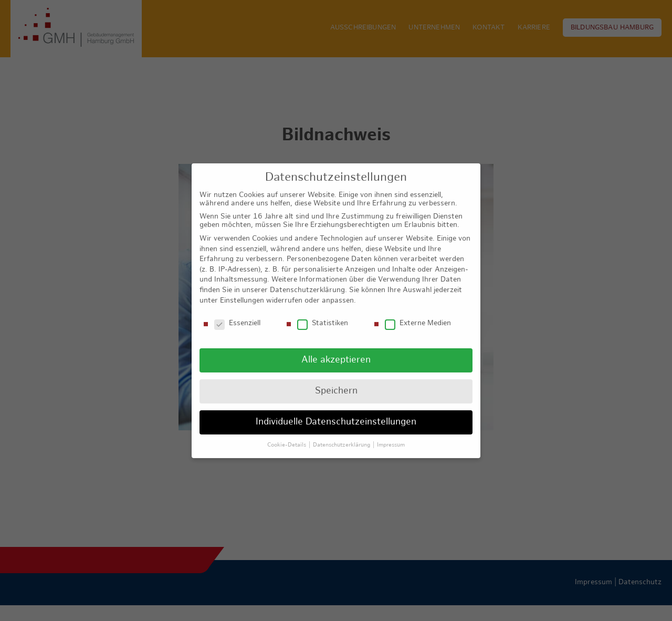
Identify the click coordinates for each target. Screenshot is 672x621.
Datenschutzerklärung (307, 282)
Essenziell (237, 315)
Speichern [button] (336, 383)
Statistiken (323, 315)
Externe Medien (418, 315)
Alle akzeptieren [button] (336, 352)
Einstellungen (242, 292)
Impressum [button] (391, 437)
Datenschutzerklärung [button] (342, 437)
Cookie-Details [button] (287, 437)
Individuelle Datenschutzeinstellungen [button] (336, 414)
